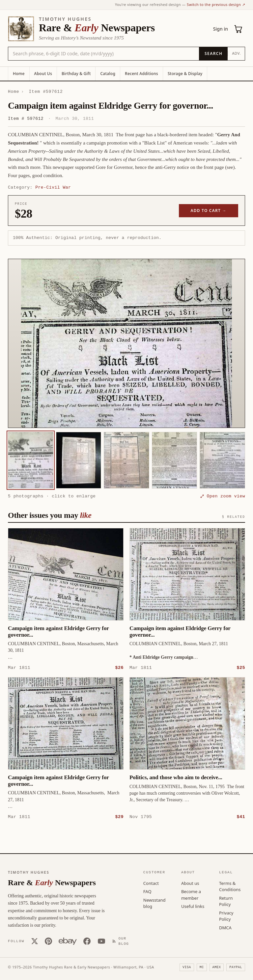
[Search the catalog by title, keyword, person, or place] (104, 54)
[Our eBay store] (68, 941)
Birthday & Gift (76, 74)
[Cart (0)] (239, 29)
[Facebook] (87, 941)
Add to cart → (209, 211)
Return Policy (226, 901)
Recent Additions (141, 74)
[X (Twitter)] (35, 941)
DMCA (225, 927)
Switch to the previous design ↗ (216, 4)
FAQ (147, 891)
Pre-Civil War (53, 187)
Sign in (221, 29)
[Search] (213, 54)
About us (190, 883)
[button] (126, 343)
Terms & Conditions (230, 886)
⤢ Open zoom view (223, 496)
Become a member (191, 894)
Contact (151, 883)
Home (19, 74)
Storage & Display (185, 74)
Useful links (193, 906)
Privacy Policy (226, 916)
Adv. (236, 53)
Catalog (108, 74)
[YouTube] (101, 941)
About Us (43, 74)
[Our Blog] (122, 941)
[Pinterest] (48, 941)
